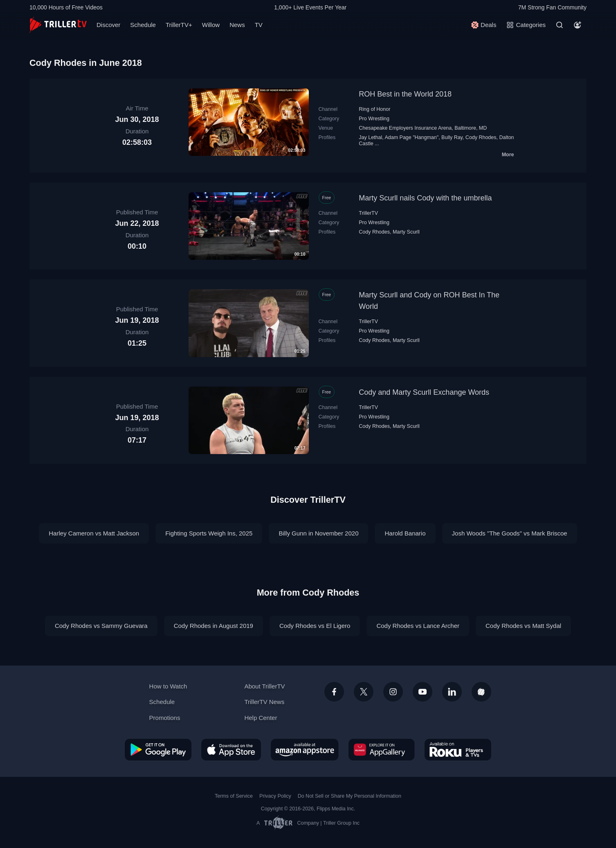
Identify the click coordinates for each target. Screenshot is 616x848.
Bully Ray (452, 137)
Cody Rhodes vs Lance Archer (418, 626)
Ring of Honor (374, 109)
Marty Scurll (406, 232)
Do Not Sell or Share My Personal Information (350, 796)
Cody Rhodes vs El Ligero (315, 626)
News (237, 25)
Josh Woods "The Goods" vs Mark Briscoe (510, 533)
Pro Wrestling (374, 119)
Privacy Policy (275, 796)
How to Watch (168, 686)
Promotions (165, 718)
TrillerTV (368, 213)
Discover (108, 25)
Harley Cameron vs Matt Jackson (94, 533)
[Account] (578, 25)
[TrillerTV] (58, 25)
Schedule (143, 25)
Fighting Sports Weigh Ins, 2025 (209, 533)
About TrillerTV (264, 686)
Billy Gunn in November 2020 (318, 533)
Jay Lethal (370, 137)
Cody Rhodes (481, 137)
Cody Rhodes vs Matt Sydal (523, 626)
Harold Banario (405, 533)
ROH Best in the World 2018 (405, 94)
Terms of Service (234, 796)
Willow (211, 25)
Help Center (261, 718)
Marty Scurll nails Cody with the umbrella (425, 198)
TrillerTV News (264, 702)
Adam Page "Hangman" (411, 137)
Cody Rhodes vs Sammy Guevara (101, 626)
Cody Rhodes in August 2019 (214, 626)
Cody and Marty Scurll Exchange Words (424, 392)
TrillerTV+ (179, 25)
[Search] (560, 25)
